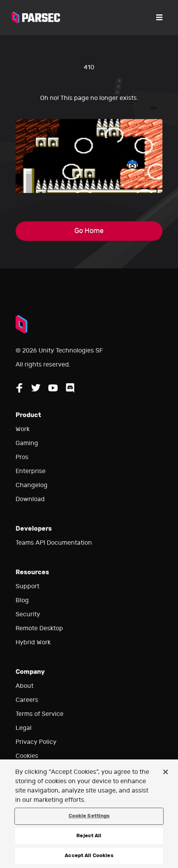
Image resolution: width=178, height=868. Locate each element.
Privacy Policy (36, 742)
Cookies (27, 756)
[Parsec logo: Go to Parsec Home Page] (36, 18)
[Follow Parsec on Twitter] (36, 388)
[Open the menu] (159, 18)
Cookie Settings (89, 816)
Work (23, 429)
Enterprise (31, 471)
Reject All (89, 836)
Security (28, 614)
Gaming (27, 443)
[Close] (166, 772)
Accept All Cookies (89, 856)
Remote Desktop (39, 628)
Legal (24, 728)
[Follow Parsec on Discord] (70, 388)
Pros (22, 457)
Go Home (89, 231)
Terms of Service (40, 714)
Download (30, 499)
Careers (27, 700)
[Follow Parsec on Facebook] (19, 388)
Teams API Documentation (54, 543)
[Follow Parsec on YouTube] (53, 388)
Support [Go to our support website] (27, 586)
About (25, 686)
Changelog (32, 485)
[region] (89, 814)
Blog (22, 600)
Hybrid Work (33, 642)
